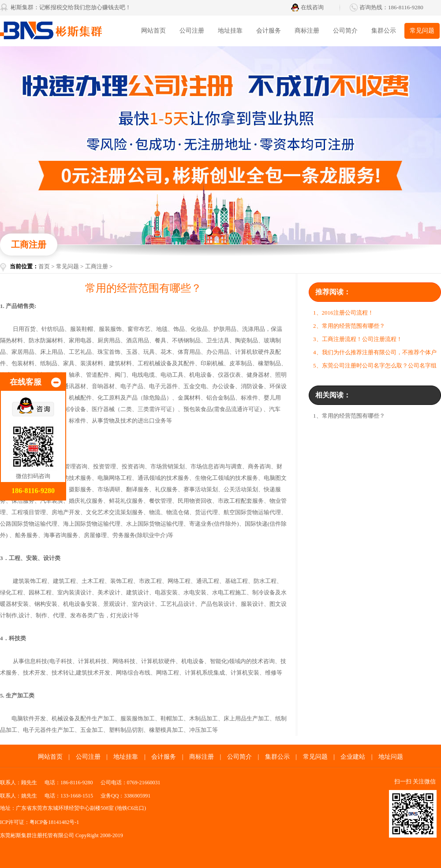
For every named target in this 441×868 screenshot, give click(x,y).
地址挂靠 (230, 31)
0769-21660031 (144, 783)
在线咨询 (312, 7)
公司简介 (345, 31)
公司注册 (192, 31)
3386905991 (137, 796)
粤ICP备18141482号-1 (54, 822)
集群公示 (384, 31)
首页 (44, 266)
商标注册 (307, 31)
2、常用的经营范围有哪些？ (349, 326)
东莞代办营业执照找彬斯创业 (220, 145)
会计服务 (269, 31)
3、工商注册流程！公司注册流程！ (358, 339)
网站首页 (153, 31)
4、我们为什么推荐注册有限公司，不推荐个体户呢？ (375, 354)
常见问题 (422, 31)
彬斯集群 (66, 31)
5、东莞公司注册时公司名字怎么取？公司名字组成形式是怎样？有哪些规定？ (375, 367)
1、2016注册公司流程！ (343, 313)
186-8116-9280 (406, 7)
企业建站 (353, 757)
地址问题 (391, 757)
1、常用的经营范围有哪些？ (349, 416)
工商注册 (97, 266)
